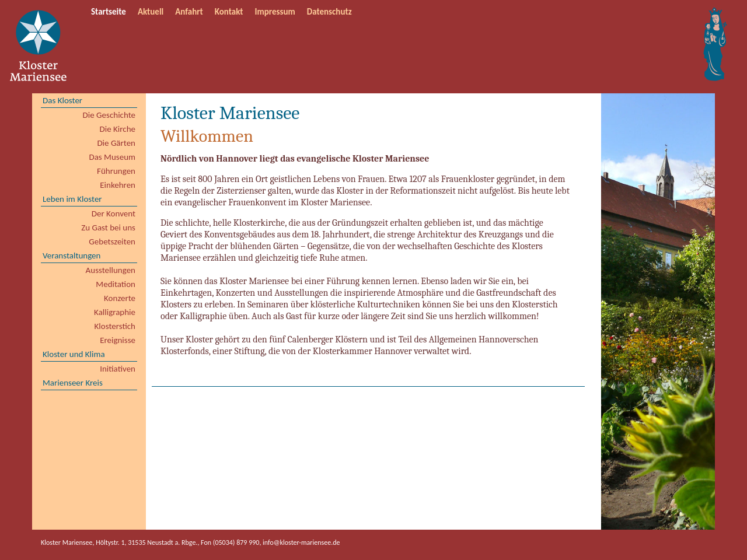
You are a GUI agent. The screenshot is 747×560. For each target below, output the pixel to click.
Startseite (109, 12)
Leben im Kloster (72, 199)
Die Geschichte (109, 115)
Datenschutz (329, 12)
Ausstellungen (111, 270)
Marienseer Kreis (73, 383)
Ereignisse (118, 340)
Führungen (116, 171)
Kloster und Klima (74, 354)
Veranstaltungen (71, 256)
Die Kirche (118, 129)
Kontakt (229, 12)
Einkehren (118, 185)
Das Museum (112, 157)
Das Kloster (62, 100)
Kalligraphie (115, 312)
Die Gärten (116, 143)
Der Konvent (114, 213)
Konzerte (120, 298)
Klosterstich (115, 326)
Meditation (116, 284)
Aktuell (151, 12)
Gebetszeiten (112, 242)
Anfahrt (189, 12)
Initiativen (118, 369)
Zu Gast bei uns (108, 228)
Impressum (275, 12)
